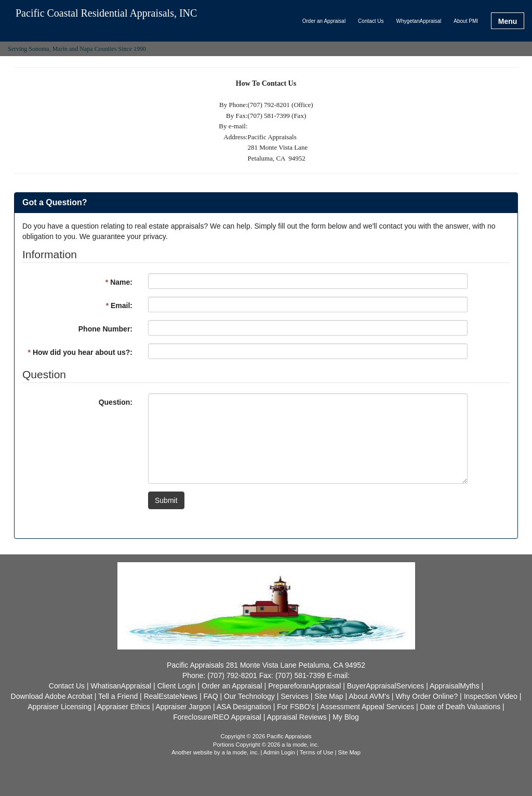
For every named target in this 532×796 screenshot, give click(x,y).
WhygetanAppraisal (419, 21)
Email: (119, 306)
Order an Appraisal (324, 21)
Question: (116, 402)
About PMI (466, 21)
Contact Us (371, 21)
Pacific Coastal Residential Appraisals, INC (106, 13)
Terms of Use (317, 752)
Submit (166, 500)
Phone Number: (105, 329)
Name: (119, 282)
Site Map (349, 752)
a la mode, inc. (241, 752)
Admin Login (279, 752)
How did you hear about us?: (80, 352)
